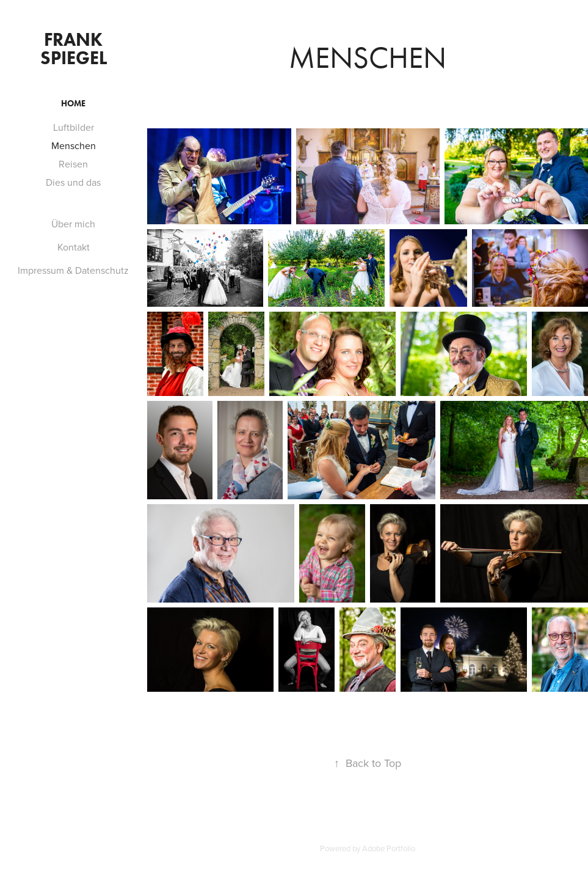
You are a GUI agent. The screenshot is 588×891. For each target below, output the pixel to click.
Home (73, 104)
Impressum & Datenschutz (73, 270)
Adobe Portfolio (389, 848)
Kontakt (74, 247)
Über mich (73, 224)
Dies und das (73, 182)
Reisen (73, 164)
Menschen (74, 145)
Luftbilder (74, 127)
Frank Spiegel (74, 49)
